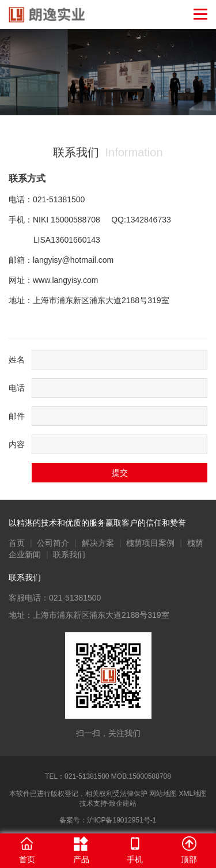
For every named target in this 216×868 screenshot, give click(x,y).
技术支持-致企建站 (108, 803)
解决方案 (98, 543)
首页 (17, 543)
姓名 (17, 360)
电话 (17, 388)
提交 (120, 473)
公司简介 (53, 543)
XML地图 (193, 794)
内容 (17, 444)
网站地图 (163, 794)
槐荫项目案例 (150, 543)
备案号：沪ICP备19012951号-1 (108, 820)
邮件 (17, 416)
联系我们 (69, 554)
